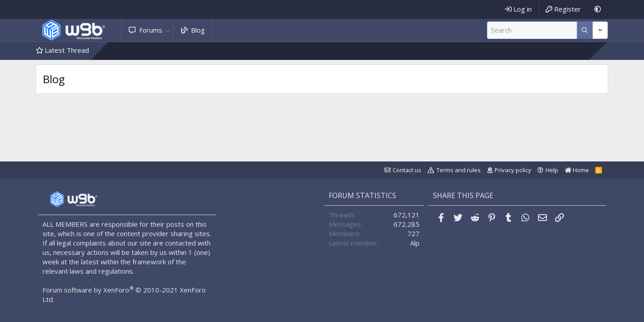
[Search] (532, 30)
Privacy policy (513, 170)
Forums (151, 30)
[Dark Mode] (598, 9)
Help (552, 170)
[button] (168, 30)
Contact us (407, 170)
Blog (198, 30)
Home (577, 170)
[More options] (585, 30)
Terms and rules (459, 170)
